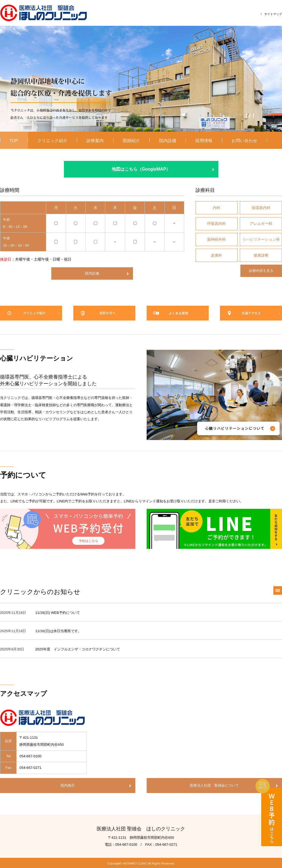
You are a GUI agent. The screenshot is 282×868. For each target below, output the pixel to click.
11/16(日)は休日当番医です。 (59, 630)
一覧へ (278, 589)
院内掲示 (68, 784)
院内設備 (92, 273)
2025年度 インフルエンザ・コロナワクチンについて (78, 648)
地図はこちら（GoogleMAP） (141, 169)
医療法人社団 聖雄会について (214, 784)
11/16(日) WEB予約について (58, 612)
